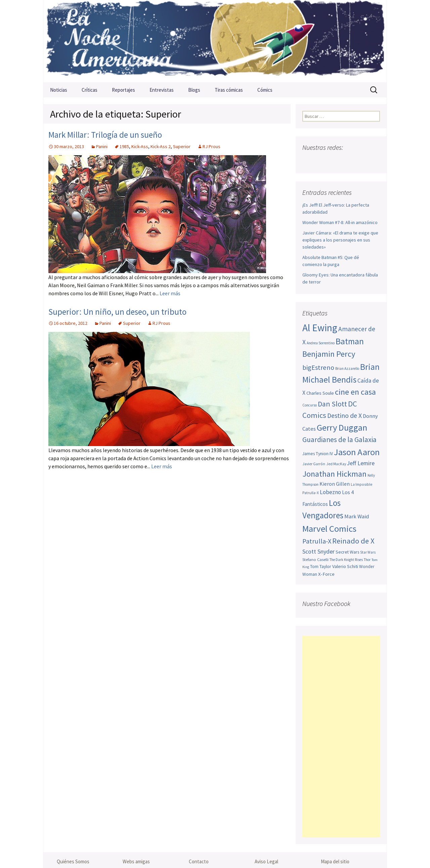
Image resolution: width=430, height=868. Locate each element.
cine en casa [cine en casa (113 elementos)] (355, 392)
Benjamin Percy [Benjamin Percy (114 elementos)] (329, 354)
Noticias (59, 90)
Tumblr (361, 161)
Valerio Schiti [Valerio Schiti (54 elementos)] (345, 566)
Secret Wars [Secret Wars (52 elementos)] (347, 552)
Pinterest (348, 161)
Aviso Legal (266, 861)
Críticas (90, 90)
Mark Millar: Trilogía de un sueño (105, 135)
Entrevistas (162, 90)
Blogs (194, 90)
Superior (182, 146)
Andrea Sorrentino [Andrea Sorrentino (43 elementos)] (321, 343)
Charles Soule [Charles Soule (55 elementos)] (320, 393)
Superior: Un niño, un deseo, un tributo (117, 312)
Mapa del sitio (335, 861)
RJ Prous (211, 146)
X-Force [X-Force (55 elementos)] (326, 574)
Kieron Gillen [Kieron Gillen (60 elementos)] (335, 484)
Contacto (199, 861)
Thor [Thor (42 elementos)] (367, 560)
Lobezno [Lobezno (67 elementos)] (330, 492)
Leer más (170, 293)
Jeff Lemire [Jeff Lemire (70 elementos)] (361, 463)
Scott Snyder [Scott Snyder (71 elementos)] (318, 551)
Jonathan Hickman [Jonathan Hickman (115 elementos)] (334, 474)
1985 (124, 146)
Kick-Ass (140, 146)
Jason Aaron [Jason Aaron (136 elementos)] (357, 452)
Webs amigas (136, 861)
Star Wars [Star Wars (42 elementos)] (368, 552)
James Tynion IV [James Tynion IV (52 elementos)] (318, 453)
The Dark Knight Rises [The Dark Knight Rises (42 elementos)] (346, 560)
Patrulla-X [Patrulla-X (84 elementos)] (317, 541)
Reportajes (123, 90)
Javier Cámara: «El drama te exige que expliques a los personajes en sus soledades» (340, 240)
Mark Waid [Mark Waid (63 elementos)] (357, 516)
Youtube (334, 161)
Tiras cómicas (229, 90)
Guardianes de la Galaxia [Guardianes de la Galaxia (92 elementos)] (339, 440)
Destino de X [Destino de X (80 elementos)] (345, 416)
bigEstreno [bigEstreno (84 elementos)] (318, 367)
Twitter (321, 161)
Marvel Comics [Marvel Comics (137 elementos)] (329, 529)
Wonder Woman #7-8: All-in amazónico (340, 222)
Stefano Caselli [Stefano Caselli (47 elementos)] (315, 559)
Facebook (308, 161)
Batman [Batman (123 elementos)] (350, 341)
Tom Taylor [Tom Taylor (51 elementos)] (321, 566)
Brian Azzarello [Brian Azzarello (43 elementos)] (347, 368)
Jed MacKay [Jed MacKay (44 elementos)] (336, 464)
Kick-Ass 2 (161, 146)
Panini (102, 146)
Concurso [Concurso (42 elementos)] (310, 405)
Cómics (265, 90)
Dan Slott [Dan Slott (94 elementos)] (332, 404)
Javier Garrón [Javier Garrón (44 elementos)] (314, 464)
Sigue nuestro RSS (374, 161)
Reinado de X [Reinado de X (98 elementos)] (353, 541)
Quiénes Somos (73, 861)
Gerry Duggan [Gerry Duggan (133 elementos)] (342, 427)
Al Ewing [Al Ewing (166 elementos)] (320, 328)
